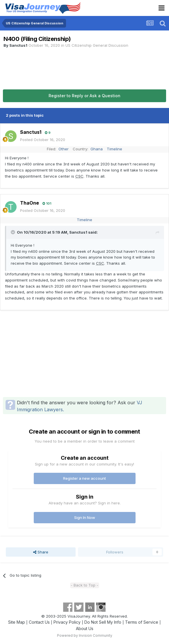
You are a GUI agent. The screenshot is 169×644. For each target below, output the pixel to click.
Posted (43, 140)
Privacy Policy (67, 622)
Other (64, 149)
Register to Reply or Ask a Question (84, 96)
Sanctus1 (18, 45)
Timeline (114, 149)
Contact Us (39, 622)
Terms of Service (142, 622)
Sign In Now (85, 517)
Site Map (17, 622)
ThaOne (30, 203)
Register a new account (84, 478)
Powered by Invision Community (85, 635)
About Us (85, 628)
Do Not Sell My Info (103, 622)
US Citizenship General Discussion (97, 45)
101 (47, 203)
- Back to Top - (84, 585)
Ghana (97, 149)
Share (41, 552)
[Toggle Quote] (13, 232)
